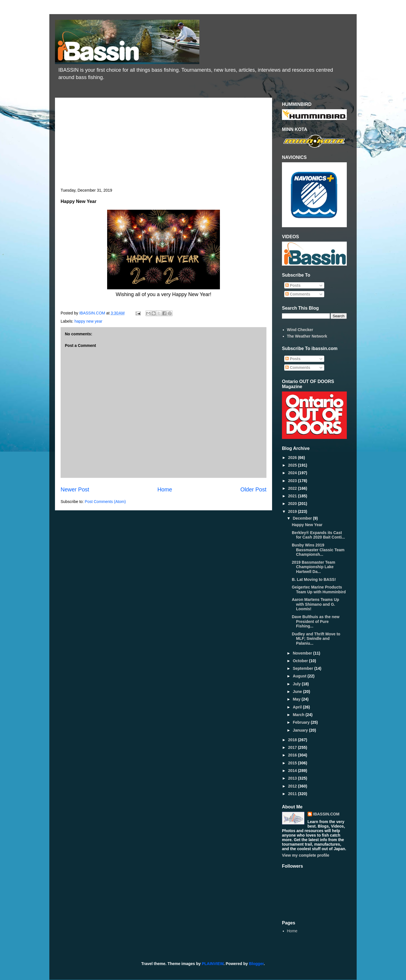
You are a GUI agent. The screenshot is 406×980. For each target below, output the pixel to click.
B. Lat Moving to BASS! (314, 579)
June (298, 692)
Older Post (253, 489)
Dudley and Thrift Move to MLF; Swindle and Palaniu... (316, 639)
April (298, 707)
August (300, 676)
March (299, 715)
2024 (293, 473)
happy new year (88, 321)
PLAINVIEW (213, 964)
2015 (293, 763)
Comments (298, 294)
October (301, 661)
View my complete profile (306, 855)
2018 (293, 740)
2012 (293, 786)
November (303, 653)
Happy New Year (307, 525)
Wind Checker (300, 330)
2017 (293, 747)
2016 (293, 755)
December (303, 518)
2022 (293, 488)
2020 (293, 504)
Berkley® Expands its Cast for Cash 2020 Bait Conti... (318, 535)
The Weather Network (307, 336)
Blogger (256, 964)
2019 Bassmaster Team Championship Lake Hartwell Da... (314, 567)
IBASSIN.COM (93, 313)
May (297, 699)
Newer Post (75, 489)
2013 (293, 778)
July (297, 684)
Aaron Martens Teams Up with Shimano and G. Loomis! (315, 604)
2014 (293, 771)
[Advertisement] (164, 146)
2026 (293, 458)
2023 (293, 481)
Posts (293, 285)
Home (165, 489)
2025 (293, 465)
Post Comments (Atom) (105, 502)
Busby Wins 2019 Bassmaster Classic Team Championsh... (318, 550)
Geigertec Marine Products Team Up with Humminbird (319, 589)
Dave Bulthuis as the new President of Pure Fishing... (316, 622)
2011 (293, 794)
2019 (293, 511)
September (303, 668)
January (301, 730)
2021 (293, 496)
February (302, 722)
